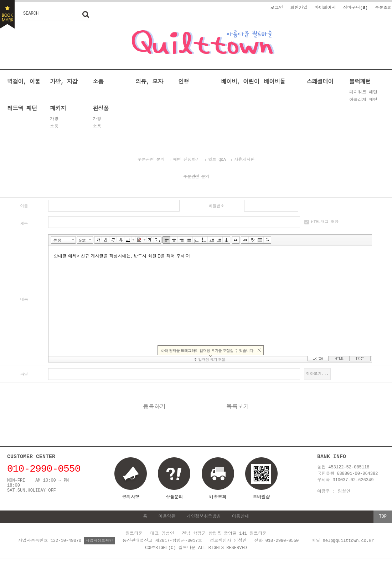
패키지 (58, 108)
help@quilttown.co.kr (349, 541)
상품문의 (174, 497)
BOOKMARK (7, 14)
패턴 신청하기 (186, 159)
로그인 (277, 7)
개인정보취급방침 (204, 517)
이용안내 (241, 517)
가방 (54, 119)
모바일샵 (261, 482)
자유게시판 (244, 159)
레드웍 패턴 (22, 108)
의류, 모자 (149, 81)
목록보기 (238, 408)
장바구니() (355, 7)
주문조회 (383, 7)
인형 (184, 81)
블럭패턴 (360, 81)
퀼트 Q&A (217, 159)
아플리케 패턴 (363, 100)
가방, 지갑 (64, 81)
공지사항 (131, 497)
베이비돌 (274, 81)
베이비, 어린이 (240, 81)
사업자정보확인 (99, 541)
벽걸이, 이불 (24, 81)
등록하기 (154, 408)
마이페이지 (325, 7)
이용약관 (167, 517)
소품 (98, 81)
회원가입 (299, 7)
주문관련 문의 (151, 159)
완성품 (101, 108)
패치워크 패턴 (363, 93)
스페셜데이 (320, 81)
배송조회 (218, 497)
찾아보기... (318, 374)
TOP (383, 517)
